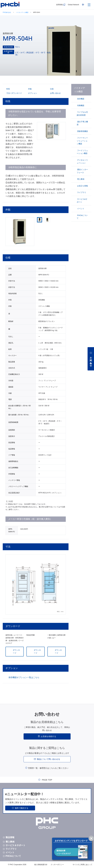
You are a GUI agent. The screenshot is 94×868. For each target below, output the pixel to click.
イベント (81, 209)
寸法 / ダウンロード (14, 93)
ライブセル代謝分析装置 (82, 114)
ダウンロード (16, 652)
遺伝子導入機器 (82, 123)
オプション (32, 93)
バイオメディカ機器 (22, 12)
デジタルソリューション (82, 162)
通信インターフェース (82, 171)
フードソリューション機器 (82, 152)
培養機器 (81, 106)
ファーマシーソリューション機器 (82, 141)
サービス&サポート (82, 201)
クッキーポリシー (57, 865)
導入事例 (81, 179)
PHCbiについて (82, 217)
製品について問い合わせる (49, 759)
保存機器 (81, 99)
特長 (8, 89)
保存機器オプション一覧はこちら (24, 677)
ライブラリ (81, 192)
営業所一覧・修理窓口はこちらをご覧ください (48, 768)
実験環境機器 (82, 131)
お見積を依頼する (48, 736)
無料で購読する (22, 808)
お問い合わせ (55, 93)
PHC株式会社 (7, 12)
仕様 (52, 89)
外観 (30, 89)
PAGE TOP (47, 780)
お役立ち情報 (82, 186)
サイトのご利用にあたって (82, 865)
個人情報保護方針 (41, 865)
